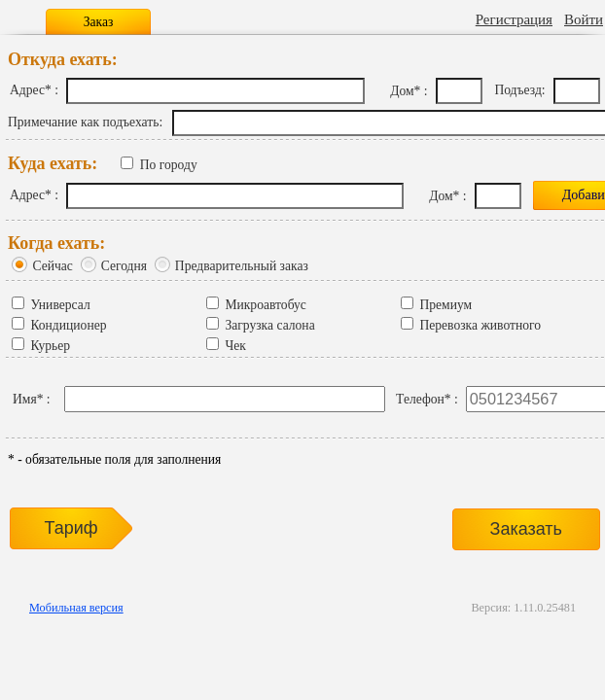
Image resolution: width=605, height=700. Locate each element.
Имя (25, 399)
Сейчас (52, 266)
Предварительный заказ (242, 266)
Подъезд (517, 90)
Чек (235, 346)
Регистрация (514, 19)
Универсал (60, 305)
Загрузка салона (269, 325)
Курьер (50, 346)
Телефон (420, 399)
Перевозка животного (480, 325)
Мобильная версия (76, 608)
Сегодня (124, 266)
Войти (584, 19)
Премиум (445, 305)
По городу (169, 165)
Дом (402, 91)
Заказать (526, 529)
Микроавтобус (265, 305)
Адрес (27, 90)
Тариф (71, 528)
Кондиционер (68, 325)
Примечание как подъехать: (85, 122)
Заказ (99, 22)
